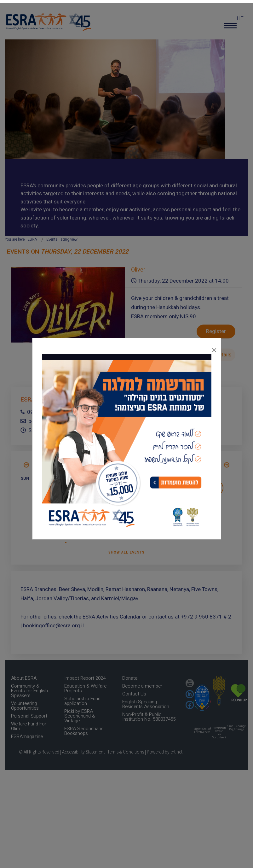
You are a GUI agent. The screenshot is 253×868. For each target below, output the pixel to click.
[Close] (214, 349)
